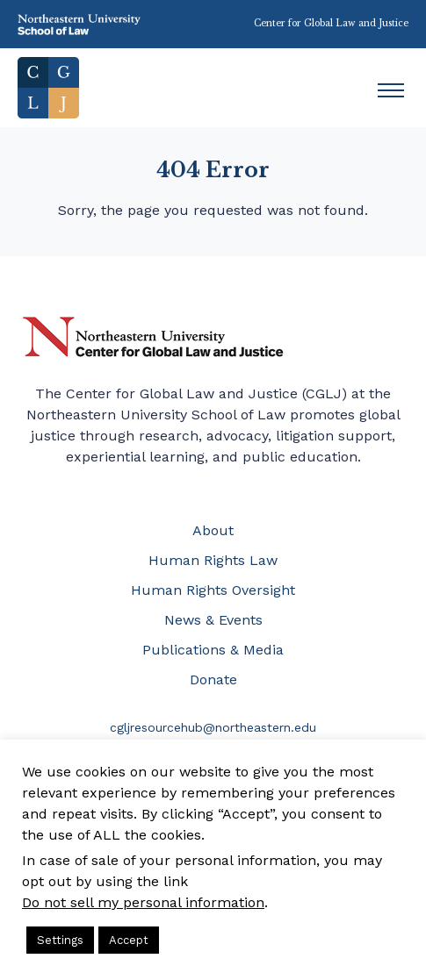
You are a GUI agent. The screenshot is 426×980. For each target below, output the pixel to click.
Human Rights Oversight (213, 590)
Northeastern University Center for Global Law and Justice (153, 337)
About (213, 530)
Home (48, 88)
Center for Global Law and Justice (331, 23)
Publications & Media (213, 650)
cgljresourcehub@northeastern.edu (213, 727)
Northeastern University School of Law (79, 24)
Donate (213, 680)
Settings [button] (60, 940)
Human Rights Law (213, 560)
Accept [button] (129, 940)
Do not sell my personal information (143, 902)
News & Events (213, 620)
